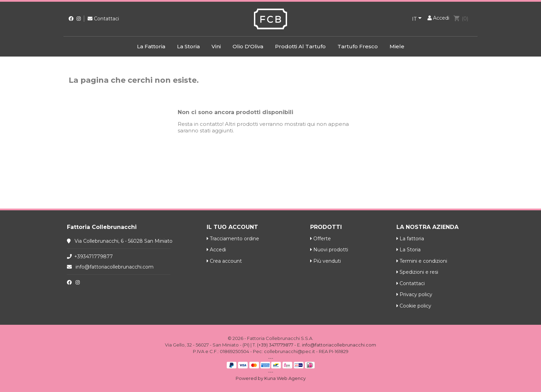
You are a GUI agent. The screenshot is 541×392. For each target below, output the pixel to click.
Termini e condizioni (422, 261)
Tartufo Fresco (358, 46)
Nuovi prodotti (329, 250)
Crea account (224, 261)
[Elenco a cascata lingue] (418, 19)
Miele (397, 46)
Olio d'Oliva (248, 46)
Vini (216, 46)
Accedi (216, 250)
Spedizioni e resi (417, 272)
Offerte (321, 239)
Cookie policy (414, 306)
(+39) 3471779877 (275, 345)
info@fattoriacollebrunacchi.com (115, 267)
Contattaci (103, 19)
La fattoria (151, 46)
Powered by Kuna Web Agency (271, 378)
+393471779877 (94, 257)
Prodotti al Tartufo (300, 46)
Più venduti (326, 261)
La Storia (188, 46)
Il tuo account (232, 227)
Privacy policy (414, 294)
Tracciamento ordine (233, 239)
